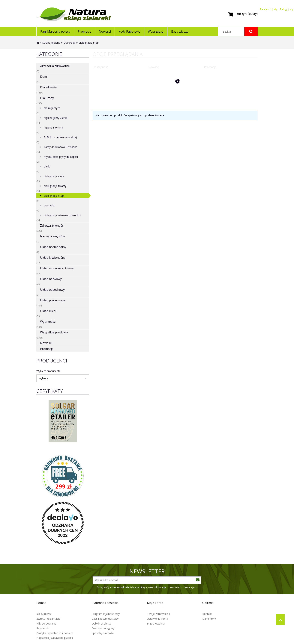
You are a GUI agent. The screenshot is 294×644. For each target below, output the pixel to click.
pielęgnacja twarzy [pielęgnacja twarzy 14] (55, 186)
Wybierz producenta (48, 371)
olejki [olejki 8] (47, 166)
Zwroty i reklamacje (48, 619)
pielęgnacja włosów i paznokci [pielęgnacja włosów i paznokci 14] (62, 215)
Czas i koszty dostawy (105, 619)
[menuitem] (55, 31)
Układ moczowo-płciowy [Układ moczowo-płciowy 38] (57, 268)
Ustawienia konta (157, 619)
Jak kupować (44, 614)
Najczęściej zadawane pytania (55, 638)
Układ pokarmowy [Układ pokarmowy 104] (53, 300)
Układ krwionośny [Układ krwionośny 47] (53, 258)
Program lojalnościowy (106, 614)
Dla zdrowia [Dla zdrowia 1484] (48, 87)
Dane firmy (209, 619)
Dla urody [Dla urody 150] (47, 98)
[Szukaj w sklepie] (238, 31)
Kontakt (207, 614)
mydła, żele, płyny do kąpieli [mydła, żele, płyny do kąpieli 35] (61, 157)
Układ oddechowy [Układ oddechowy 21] (52, 290)
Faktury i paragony (103, 628)
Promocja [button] (210, 67)
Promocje (47, 349)
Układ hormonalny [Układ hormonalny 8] (53, 247)
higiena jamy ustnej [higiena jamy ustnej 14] (56, 118)
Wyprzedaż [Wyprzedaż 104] (48, 322)
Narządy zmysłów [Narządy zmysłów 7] (52, 236)
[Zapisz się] (198, 580)
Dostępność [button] (100, 67)
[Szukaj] (251, 31)
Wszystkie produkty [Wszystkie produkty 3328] (54, 332)
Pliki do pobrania (46, 623)
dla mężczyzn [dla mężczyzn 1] (52, 108)
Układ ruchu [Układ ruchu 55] (49, 311)
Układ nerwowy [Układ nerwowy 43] (51, 279)
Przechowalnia (156, 623)
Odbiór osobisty (101, 623)
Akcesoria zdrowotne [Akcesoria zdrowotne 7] (55, 66)
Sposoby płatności (103, 633)
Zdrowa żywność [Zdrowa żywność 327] (52, 226)
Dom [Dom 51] (43, 77)
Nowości (46, 343)
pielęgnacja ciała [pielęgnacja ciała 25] (54, 176)
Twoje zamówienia (159, 614)
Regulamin (43, 628)
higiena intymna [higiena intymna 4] (53, 127)
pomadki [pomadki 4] (49, 205)
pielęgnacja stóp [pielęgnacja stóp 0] (54, 196)
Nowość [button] (153, 67)
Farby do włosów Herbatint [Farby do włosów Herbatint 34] (60, 147)
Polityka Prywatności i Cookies (55, 633)
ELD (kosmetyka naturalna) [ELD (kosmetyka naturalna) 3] (60, 137)
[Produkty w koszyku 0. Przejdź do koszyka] (247, 13)
